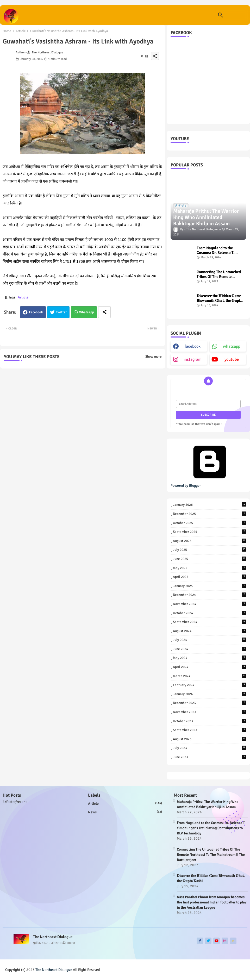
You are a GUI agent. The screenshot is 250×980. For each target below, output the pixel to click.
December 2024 (210, 595)
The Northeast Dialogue (54, 970)
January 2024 (210, 694)
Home (7, 31)
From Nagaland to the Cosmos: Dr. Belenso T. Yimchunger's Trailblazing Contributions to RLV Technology (218, 250)
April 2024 (210, 667)
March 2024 (210, 676)
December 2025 (210, 514)
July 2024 (210, 640)
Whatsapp (87, 312)
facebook (193, 346)
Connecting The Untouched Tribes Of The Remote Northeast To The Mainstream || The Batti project (219, 274)
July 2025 (210, 550)
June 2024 (210, 649)
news (125, 812)
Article (21, 31)
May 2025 (210, 568)
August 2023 (210, 739)
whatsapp (232, 346)
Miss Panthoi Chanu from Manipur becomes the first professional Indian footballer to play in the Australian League (212, 902)
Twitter (61, 312)
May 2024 (210, 658)
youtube (232, 359)
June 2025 (210, 559)
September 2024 (210, 622)
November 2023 (210, 712)
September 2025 (210, 532)
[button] (221, 15)
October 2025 (210, 523)
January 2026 (210, 505)
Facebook (36, 312)
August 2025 (210, 541)
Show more (153, 357)
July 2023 (210, 748)
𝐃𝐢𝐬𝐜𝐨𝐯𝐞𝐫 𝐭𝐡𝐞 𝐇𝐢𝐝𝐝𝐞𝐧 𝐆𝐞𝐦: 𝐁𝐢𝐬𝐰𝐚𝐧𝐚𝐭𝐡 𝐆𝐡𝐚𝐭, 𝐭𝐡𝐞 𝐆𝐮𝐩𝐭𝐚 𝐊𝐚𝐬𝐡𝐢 (219, 298)
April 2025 (210, 577)
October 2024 (210, 613)
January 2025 (210, 586)
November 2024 (210, 604)
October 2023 (210, 721)
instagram (193, 359)
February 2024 (210, 685)
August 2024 (210, 631)
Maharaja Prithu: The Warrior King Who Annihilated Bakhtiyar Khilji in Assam (208, 804)
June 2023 (210, 757)
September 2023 (210, 730)
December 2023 (210, 703)
